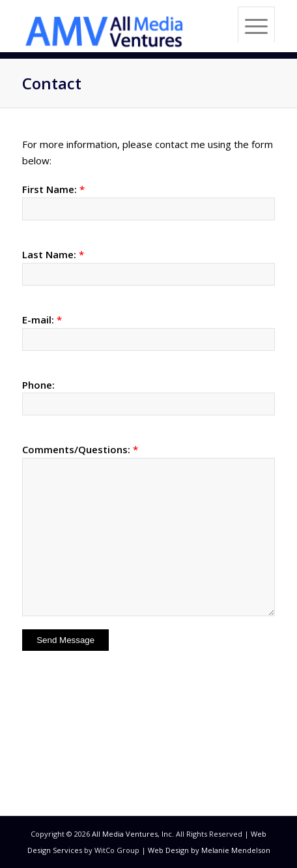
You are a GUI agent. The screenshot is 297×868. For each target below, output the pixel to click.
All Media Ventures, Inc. (133, 834)
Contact (52, 83)
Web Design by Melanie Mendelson (209, 850)
